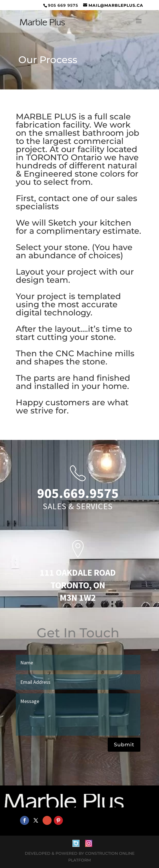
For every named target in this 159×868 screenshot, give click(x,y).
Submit (124, 745)
